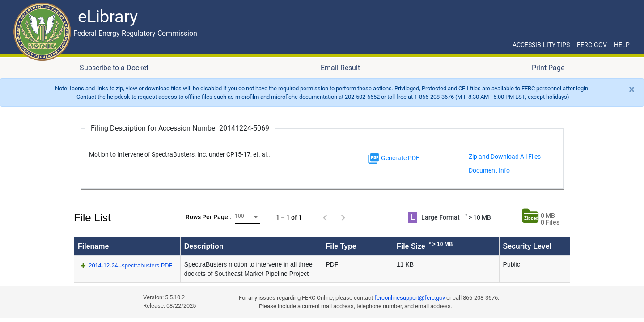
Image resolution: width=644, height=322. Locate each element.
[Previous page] (325, 217)
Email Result (340, 68)
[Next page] (343, 217)
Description (204, 246)
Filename (93, 246)
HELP (622, 45)
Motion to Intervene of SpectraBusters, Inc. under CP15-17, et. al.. (180, 155)
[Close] (632, 89)
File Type (341, 246)
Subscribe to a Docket (114, 68)
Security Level (527, 246)
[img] (373, 158)
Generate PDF (393, 158)
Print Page (548, 68)
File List (92, 218)
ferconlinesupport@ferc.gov (410, 298)
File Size (425, 246)
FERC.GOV (592, 45)
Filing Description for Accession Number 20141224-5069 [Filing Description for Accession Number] (180, 128)
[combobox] (247, 217)
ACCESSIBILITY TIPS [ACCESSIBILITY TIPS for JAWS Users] (541, 45)
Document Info (489, 170)
